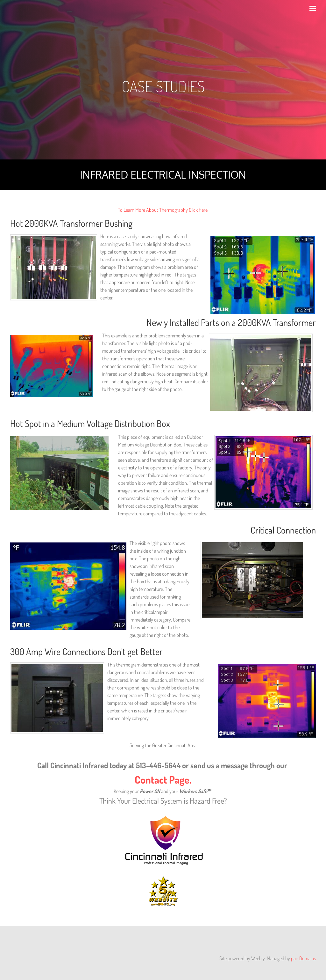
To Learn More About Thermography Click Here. (163, 210)
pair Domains (303, 958)
